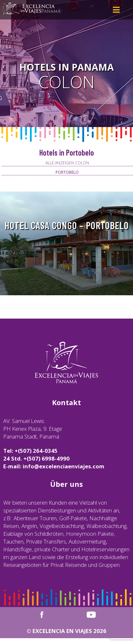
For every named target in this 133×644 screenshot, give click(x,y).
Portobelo (67, 172)
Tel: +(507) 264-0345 (30, 451)
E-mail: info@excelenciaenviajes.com (54, 466)
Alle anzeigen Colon (67, 163)
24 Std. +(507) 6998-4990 (36, 458)
